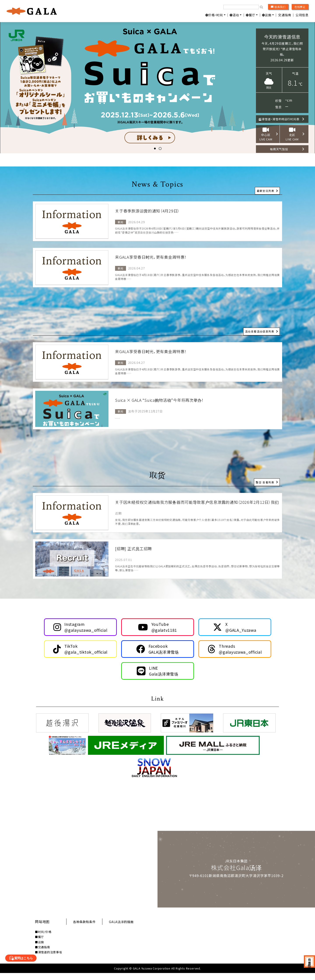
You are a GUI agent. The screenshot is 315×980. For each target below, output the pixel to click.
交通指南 (285, 15)
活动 (234, 15)
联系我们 (278, 7)
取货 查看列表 (265, 480)
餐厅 (250, 15)
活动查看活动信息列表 (259, 329)
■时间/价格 (43, 939)
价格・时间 (214, 15)
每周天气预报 (281, 148)
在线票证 (300, 7)
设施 (267, 15)
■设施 (39, 949)
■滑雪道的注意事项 (49, 959)
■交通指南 (43, 954)
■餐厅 (39, 944)
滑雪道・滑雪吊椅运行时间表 (281, 119)
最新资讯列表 (265, 188)
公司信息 (302, 15)
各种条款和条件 (86, 929)
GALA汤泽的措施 (126, 929)
